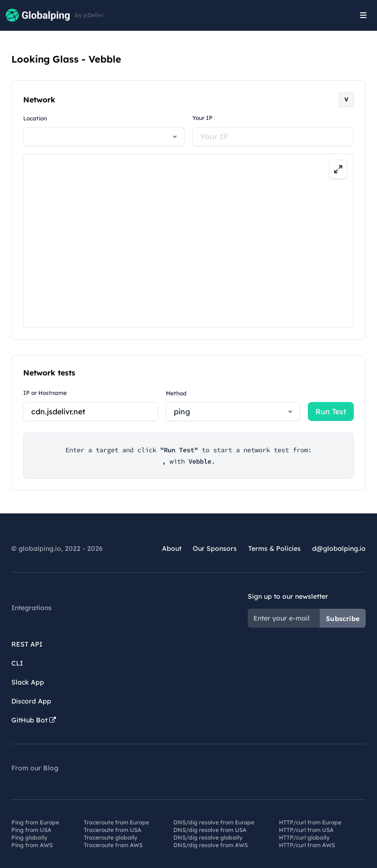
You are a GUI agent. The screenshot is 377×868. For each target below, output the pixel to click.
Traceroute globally (111, 837)
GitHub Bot (34, 720)
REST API (27, 644)
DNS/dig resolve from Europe (214, 822)
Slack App (28, 682)
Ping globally (29, 837)
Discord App (31, 701)
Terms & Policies (274, 548)
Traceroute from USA (112, 830)
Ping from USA (31, 830)
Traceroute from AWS (113, 845)
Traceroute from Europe (117, 822)
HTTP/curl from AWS (307, 845)
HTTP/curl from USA (306, 830)
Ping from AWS (32, 845)
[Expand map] (338, 169)
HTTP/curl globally (304, 837)
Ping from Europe (35, 822)
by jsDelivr (89, 15)
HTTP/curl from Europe (310, 822)
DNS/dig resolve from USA (210, 830)
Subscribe (343, 619)
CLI (17, 663)
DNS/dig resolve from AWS (211, 845)
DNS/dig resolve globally (208, 837)
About (172, 548)
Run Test (331, 411)
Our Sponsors (215, 548)
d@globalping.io (339, 548)
